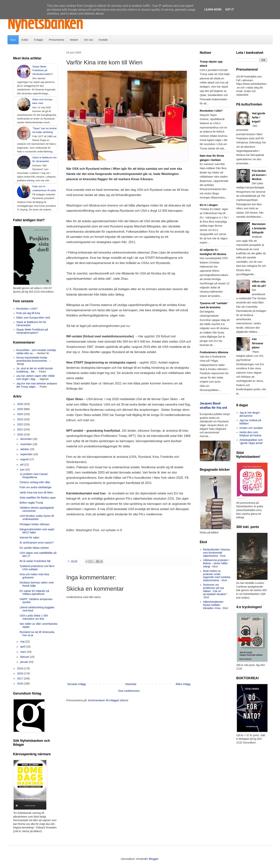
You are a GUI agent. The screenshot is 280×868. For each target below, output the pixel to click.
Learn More (213, 10)
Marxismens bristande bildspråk (259, 228)
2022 (20, 424)
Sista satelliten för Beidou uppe (38, 498)
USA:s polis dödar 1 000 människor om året (34, 617)
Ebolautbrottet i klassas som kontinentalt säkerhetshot (217, 553)
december (26, 439)
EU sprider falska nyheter (34, 548)
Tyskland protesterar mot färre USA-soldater (37, 568)
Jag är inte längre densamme (250, 414)
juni (23, 470)
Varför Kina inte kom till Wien (36, 493)
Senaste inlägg (76, 684)
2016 (20, 684)
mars (23, 652)
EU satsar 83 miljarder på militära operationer (34, 593)
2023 (20, 419)
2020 (20, 434)
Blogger (154, 859)
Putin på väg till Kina (28, 313)
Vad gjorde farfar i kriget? (259, 118)
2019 (20, 668)
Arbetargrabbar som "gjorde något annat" (251, 441)
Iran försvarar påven (258, 343)
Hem (13, 40)
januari (24, 662)
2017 (20, 678)
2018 (20, 673)
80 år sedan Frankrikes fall (35, 561)
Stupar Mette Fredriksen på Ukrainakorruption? (43, 70)
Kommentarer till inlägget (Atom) (108, 700)
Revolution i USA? (27, 309)
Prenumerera (57, 40)
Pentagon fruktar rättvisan (35, 524)
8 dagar (39, 40)
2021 (20, 429)
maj (23, 642)
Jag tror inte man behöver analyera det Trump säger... (37, 385)
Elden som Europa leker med (33, 318)
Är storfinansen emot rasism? (37, 543)
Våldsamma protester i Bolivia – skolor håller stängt (216, 563)
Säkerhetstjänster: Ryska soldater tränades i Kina (214, 605)
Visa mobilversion (129, 691)
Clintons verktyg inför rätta (35, 482)
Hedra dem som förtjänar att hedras (251, 434)
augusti (25, 459)
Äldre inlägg (183, 684)
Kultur (25, 40)
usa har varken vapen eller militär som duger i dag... (36, 377)
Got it (230, 10)
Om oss (88, 40)
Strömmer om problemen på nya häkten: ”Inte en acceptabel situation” (215, 589)
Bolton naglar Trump (31, 503)
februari (25, 657)
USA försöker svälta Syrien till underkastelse (37, 517)
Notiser (74, 40)
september (27, 454)
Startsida (131, 684)
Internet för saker (29, 538)
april (23, 647)
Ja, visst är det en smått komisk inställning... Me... (35, 370)
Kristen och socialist (251, 428)
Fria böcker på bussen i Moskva (259, 175)
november (26, 444)
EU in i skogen (209, 205)
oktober (25, 449)
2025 (20, 409)
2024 (20, 414)
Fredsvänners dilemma (214, 352)
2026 (20, 404)
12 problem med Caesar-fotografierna (34, 476)
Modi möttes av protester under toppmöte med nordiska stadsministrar (217, 576)
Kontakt (103, 40)
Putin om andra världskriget (35, 487)
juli (22, 465)
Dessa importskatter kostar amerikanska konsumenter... (33, 359)
